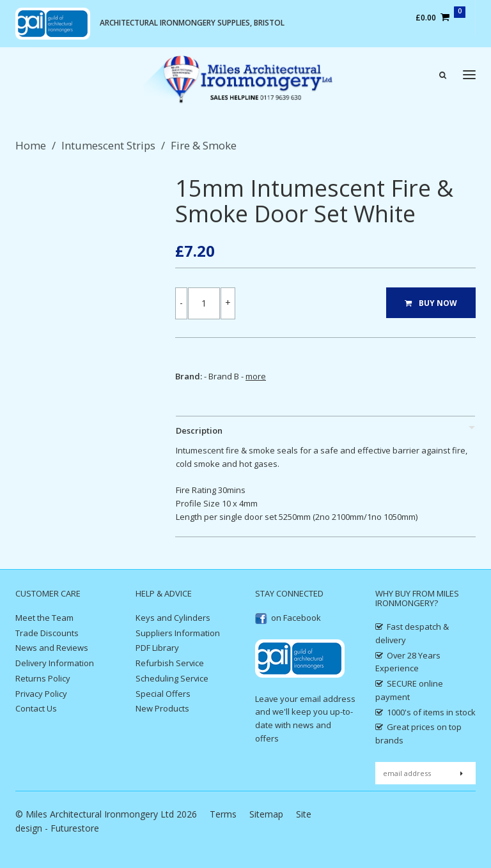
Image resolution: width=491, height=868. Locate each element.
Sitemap (266, 814)
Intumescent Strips (108, 145)
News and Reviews (52, 648)
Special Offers (163, 694)
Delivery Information (55, 663)
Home (31, 145)
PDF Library (157, 648)
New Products (162, 708)
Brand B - (237, 376)
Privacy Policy (41, 694)
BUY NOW (431, 303)
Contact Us (36, 708)
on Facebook (288, 618)
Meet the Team (44, 618)
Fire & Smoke (204, 145)
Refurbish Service (170, 663)
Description (199, 430)
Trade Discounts (47, 633)
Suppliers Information (178, 633)
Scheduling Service (172, 678)
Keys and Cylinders (173, 618)
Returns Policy (43, 678)
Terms (223, 814)
